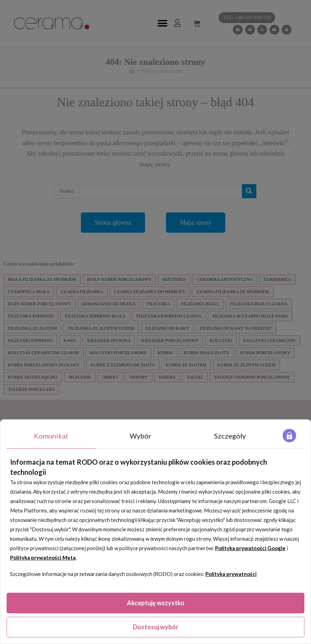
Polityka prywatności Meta (43, 557)
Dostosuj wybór (155, 627)
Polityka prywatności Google (250, 548)
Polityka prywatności (231, 574)
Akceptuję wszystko (156, 603)
